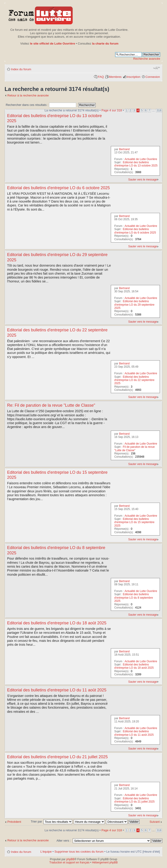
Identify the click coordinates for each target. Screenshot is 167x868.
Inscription (134, 77)
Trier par (37, 821)
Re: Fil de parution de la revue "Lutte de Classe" (51, 405)
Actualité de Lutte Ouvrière (141, 159)
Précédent (14, 822)
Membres (115, 77)
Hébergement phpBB (105, 862)
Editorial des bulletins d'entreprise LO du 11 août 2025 (57, 690)
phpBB (70, 859)
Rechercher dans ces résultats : (41, 105)
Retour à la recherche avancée (28, 95)
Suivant (155, 822)
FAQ (101, 77)
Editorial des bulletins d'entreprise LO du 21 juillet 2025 (57, 757)
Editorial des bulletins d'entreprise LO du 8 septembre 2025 (134, 598)
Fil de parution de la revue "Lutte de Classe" (134, 448)
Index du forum (21, 69)
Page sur (112, 110)
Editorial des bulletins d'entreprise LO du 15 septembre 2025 (134, 522)
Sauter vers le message (143, 180)
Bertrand (124, 149)
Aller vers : (64, 841)
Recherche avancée (147, 59)
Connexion (153, 77)
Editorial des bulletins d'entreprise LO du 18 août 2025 (57, 623)
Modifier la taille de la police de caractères (157, 68)
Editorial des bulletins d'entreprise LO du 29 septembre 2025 (134, 305)
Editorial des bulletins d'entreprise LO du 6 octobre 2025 (58, 188)
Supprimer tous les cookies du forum (79, 852)
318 (159, 110)
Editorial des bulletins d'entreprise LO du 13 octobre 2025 (136, 164)
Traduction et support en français (69, 862)
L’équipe (46, 852)
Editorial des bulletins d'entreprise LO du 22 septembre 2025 (134, 380)
